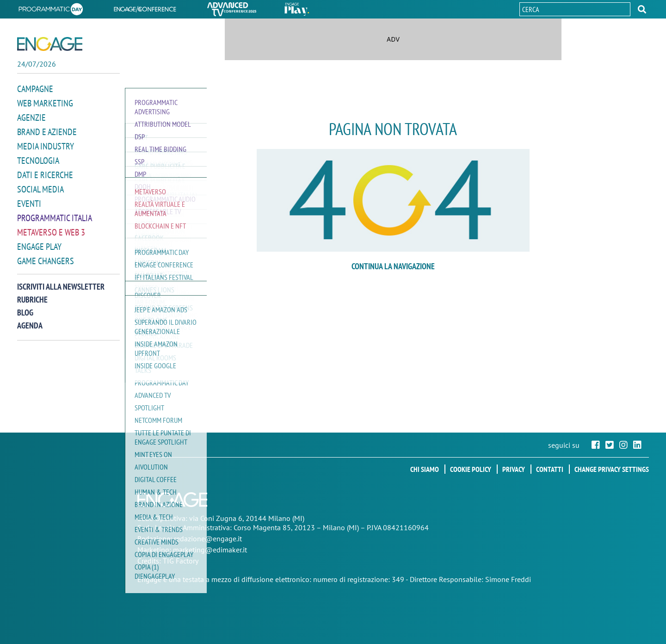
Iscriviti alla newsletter (61, 294)
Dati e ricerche (45, 183)
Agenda (30, 333)
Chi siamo (425, 469)
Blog (25, 320)
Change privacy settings (612, 469)
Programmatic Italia (55, 226)
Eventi (29, 211)
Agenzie (31, 125)
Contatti (550, 469)
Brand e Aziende (47, 140)
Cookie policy (471, 469)
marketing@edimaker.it (210, 550)
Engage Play (39, 254)
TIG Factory (181, 561)
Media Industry (46, 154)
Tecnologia (38, 168)
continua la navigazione (393, 266)
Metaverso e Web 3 (51, 240)
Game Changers (46, 269)
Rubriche (32, 307)
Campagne (35, 97)
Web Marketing (45, 111)
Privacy (514, 469)
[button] (642, 9)
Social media (40, 197)
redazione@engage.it (208, 539)
